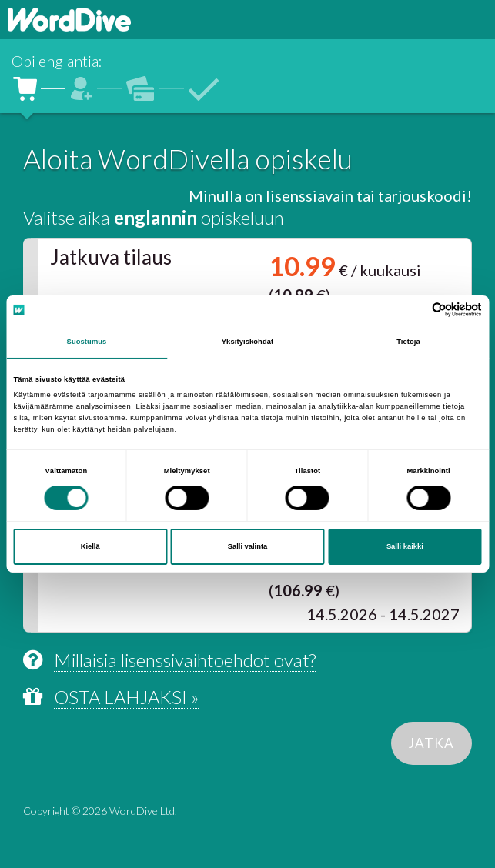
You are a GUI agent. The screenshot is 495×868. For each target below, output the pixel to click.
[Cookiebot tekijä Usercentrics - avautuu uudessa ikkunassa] (415, 310)
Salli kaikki (405, 546)
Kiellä (90, 546)
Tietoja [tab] (408, 342)
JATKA (431, 743)
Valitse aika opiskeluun (154, 217)
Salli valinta (248, 546)
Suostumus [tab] (87, 342)
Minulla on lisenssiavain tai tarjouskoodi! (330, 195)
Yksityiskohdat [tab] (247, 342)
